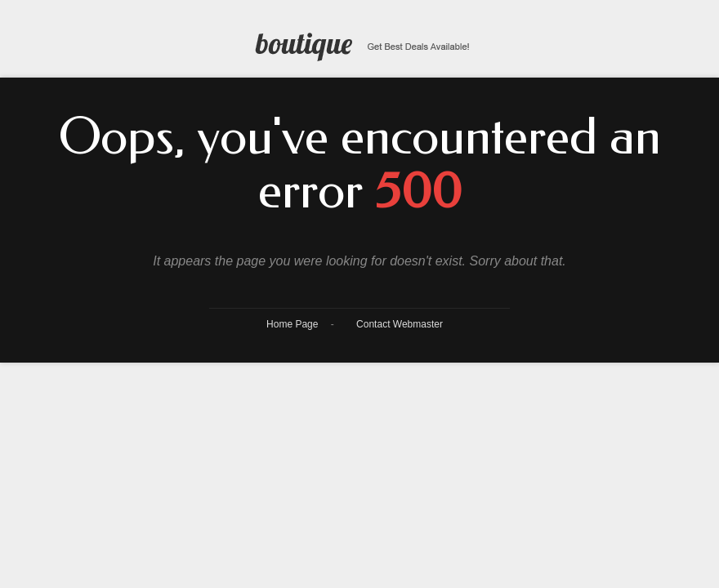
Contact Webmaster (400, 324)
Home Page (292, 324)
